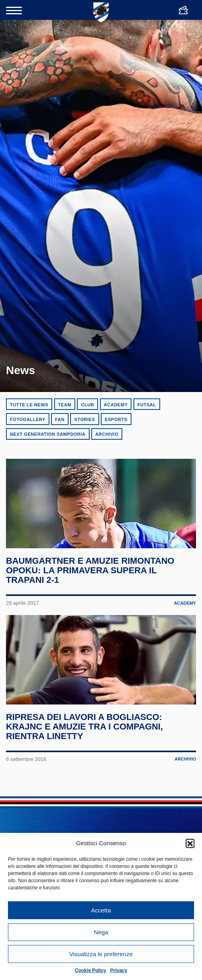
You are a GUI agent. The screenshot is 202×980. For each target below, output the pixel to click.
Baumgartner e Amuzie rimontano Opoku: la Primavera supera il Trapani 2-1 (90, 573)
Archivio (107, 434)
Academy (116, 405)
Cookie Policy (91, 970)
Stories (84, 419)
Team (65, 405)
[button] (190, 843)
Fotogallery (28, 419)
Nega (101, 932)
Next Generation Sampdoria (48, 434)
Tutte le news (29, 405)
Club (87, 405)
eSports (116, 419)
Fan (60, 419)
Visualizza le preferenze (101, 954)
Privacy (119, 970)
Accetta (101, 910)
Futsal (147, 405)
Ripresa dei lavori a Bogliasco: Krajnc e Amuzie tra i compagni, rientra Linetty (85, 731)
